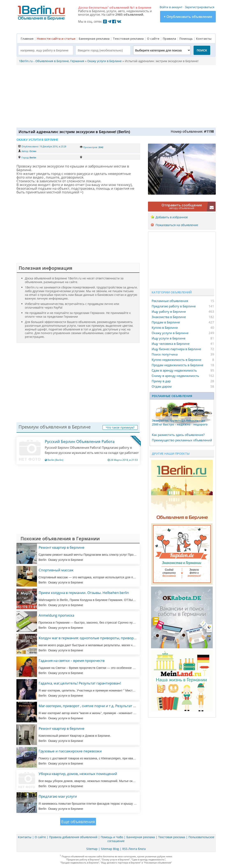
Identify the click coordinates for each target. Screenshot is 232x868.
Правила (169, 38)
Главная (27, 38)
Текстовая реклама (128, 38)
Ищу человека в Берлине (171, 344)
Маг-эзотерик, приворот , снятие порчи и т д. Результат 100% (90, 706)
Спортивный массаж (56, 570)
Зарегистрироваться (200, 7)
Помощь (186, 38)
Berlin (33, 157)
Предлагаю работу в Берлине (174, 306)
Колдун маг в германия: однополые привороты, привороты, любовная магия (104, 638)
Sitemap (92, 849)
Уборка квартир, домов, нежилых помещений (78, 774)
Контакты (204, 38)
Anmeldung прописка (56, 615)
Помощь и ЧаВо (112, 837)
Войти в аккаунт (171, 7)
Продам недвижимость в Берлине (177, 365)
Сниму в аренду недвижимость (175, 376)
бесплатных (99, 7)
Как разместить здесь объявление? (178, 435)
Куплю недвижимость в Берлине (176, 360)
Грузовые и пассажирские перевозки (70, 751)
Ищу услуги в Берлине (169, 338)
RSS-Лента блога (134, 849)
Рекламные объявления (170, 301)
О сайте (153, 38)
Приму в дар (161, 381)
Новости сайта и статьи (56, 38)
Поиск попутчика (165, 354)
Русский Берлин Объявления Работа (80, 442)
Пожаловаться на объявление (177, 225)
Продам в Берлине (166, 322)
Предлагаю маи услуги (58, 796)
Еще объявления (78, 822)
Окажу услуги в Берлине (170, 333)
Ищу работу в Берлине (169, 311)
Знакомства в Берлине (169, 317)
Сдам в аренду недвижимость (174, 370)
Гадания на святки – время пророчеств (72, 661)
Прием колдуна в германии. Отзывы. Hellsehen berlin (84, 593)
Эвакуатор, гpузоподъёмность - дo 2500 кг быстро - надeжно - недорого (180, 422)
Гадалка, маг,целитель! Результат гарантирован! (80, 683)
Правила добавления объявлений (73, 837)
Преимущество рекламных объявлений (182, 440)
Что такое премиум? (120, 427)
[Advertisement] (115, 96)
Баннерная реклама (94, 38)
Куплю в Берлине (165, 328)
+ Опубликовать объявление (188, 17)
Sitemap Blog (110, 849)
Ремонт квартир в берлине (62, 547)
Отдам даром (162, 386)
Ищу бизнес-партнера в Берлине (176, 349)
